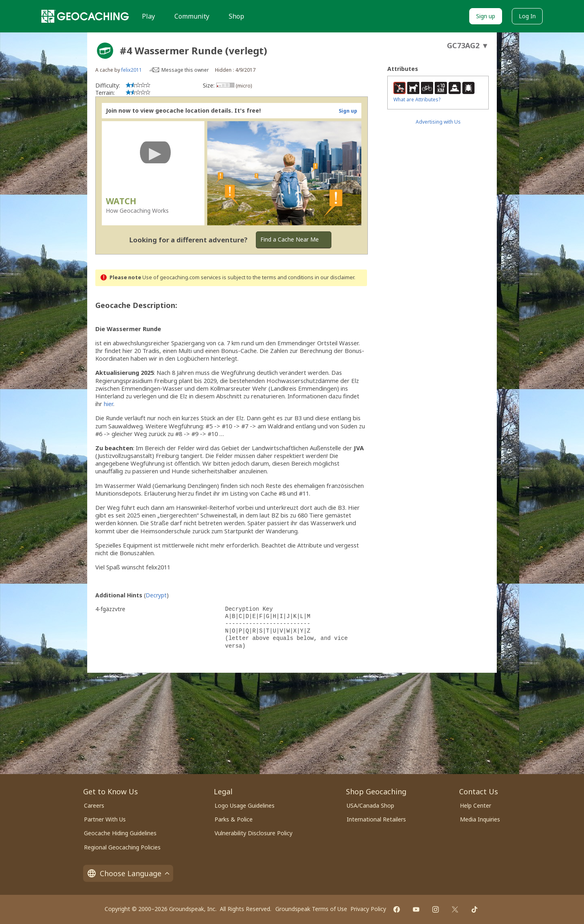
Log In (527, 16)
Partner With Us (105, 819)
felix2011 (132, 70)
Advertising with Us (438, 122)
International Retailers (376, 819)
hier (108, 404)
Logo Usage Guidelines (245, 805)
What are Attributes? (417, 99)
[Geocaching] (85, 16)
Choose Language (128, 873)
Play (148, 16)
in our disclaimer (334, 277)
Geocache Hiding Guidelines (120, 833)
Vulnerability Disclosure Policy (253, 833)
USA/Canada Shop (370, 805)
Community (192, 16)
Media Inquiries (480, 819)
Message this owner (185, 70)
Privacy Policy (368, 909)
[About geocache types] (105, 51)
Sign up (486, 16)
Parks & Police (234, 819)
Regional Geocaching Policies (122, 847)
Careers (94, 805)
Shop (236, 16)
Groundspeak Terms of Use (311, 909)
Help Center (476, 805)
